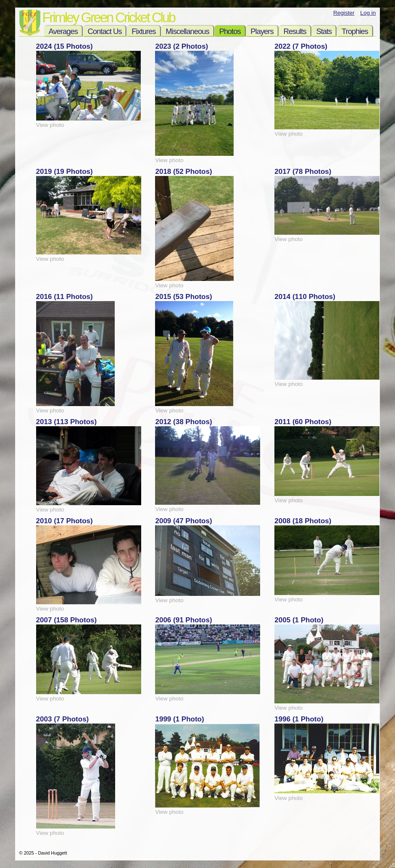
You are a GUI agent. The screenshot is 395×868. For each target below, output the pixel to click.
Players (262, 31)
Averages (63, 31)
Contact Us (105, 31)
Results (295, 31)
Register (344, 13)
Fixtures (144, 31)
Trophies (355, 31)
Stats (324, 31)
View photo (50, 125)
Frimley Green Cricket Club (109, 17)
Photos (230, 31)
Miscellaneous (187, 31)
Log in (368, 13)
